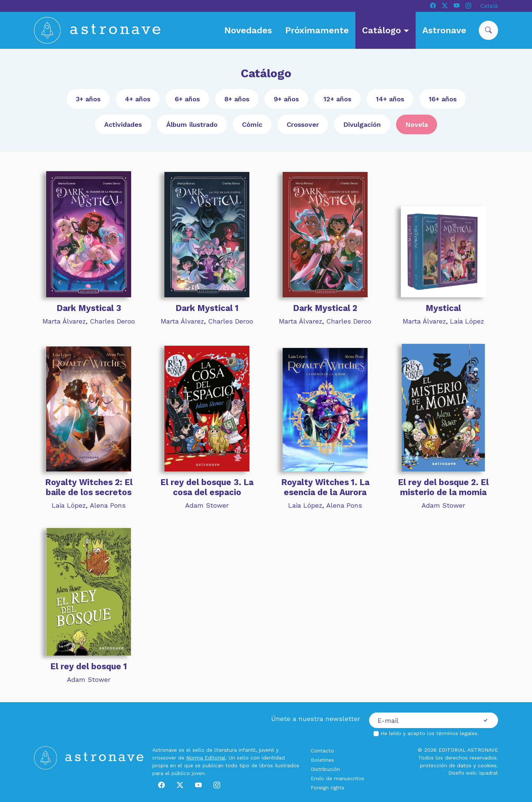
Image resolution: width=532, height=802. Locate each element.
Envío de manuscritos (337, 778)
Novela (417, 124)
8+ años (237, 99)
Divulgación (362, 124)
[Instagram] (468, 6)
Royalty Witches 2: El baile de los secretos (89, 487)
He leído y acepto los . (430, 733)
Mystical (443, 308)
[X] (445, 6)
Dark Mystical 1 (207, 308)
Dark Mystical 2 (325, 308)
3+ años (88, 99)
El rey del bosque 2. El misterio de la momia (443, 487)
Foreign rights (328, 788)
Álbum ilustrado (192, 124)
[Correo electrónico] (421, 720)
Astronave (444, 30)
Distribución (325, 769)
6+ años (187, 99)
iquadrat (488, 773)
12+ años (337, 99)
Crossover (303, 124)
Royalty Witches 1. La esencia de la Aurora (325, 487)
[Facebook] (433, 6)
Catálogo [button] (383, 30)
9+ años (286, 99)
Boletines (322, 760)
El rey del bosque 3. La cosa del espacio (207, 487)
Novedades (248, 30)
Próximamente (317, 30)
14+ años (390, 99)
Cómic (252, 124)
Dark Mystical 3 (89, 308)
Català (489, 6)
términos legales (457, 733)
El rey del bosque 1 (89, 666)
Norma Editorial (206, 758)
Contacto (322, 751)
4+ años (138, 99)
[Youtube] (457, 6)
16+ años (443, 99)
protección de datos (446, 765)
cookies (487, 765)
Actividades (123, 124)
